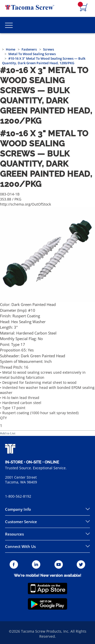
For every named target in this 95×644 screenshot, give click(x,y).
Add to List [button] (8, 433)
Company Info (18, 509)
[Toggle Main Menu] (9, 25)
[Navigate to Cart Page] (84, 8)
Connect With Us (20, 546)
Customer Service (21, 522)
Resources (14, 534)
